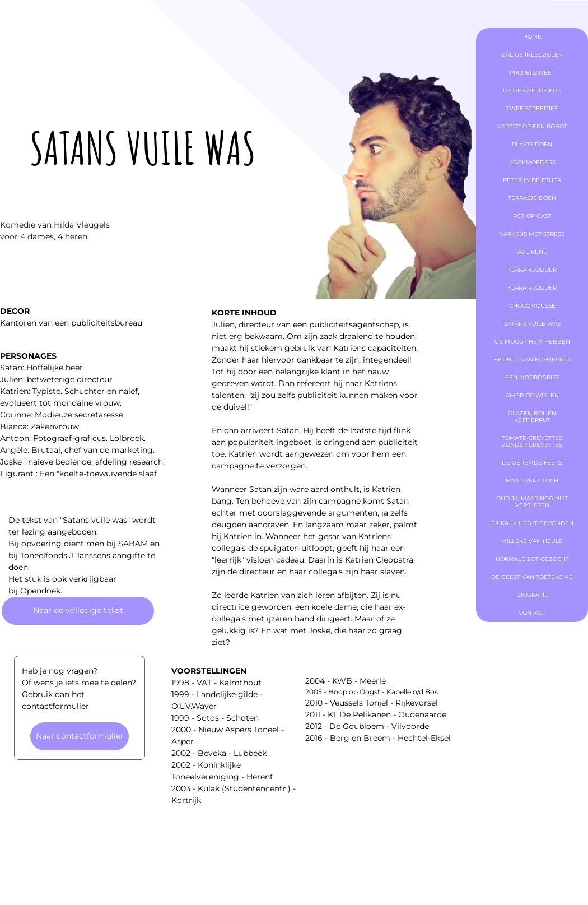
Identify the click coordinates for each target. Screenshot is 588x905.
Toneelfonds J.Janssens (65, 555)
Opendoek (40, 591)
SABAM (133, 544)
